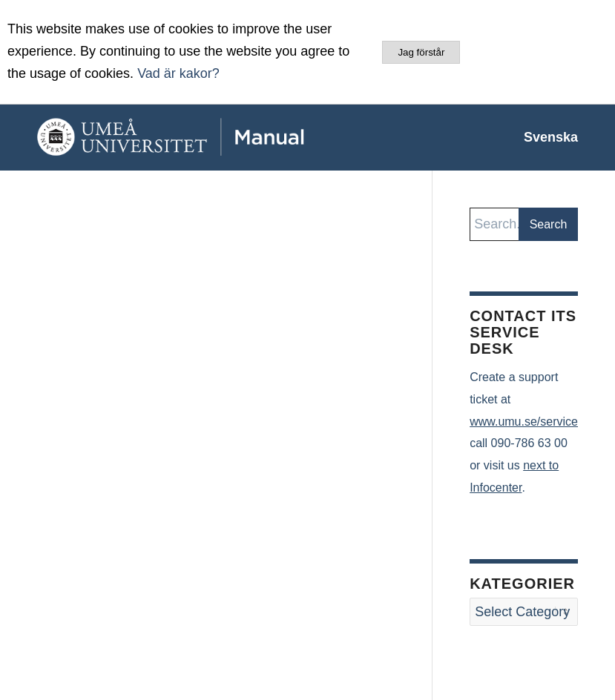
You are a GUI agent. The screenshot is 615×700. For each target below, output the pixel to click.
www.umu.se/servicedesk (536, 422)
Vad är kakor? (178, 73)
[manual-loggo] (204, 137)
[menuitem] (543, 137)
